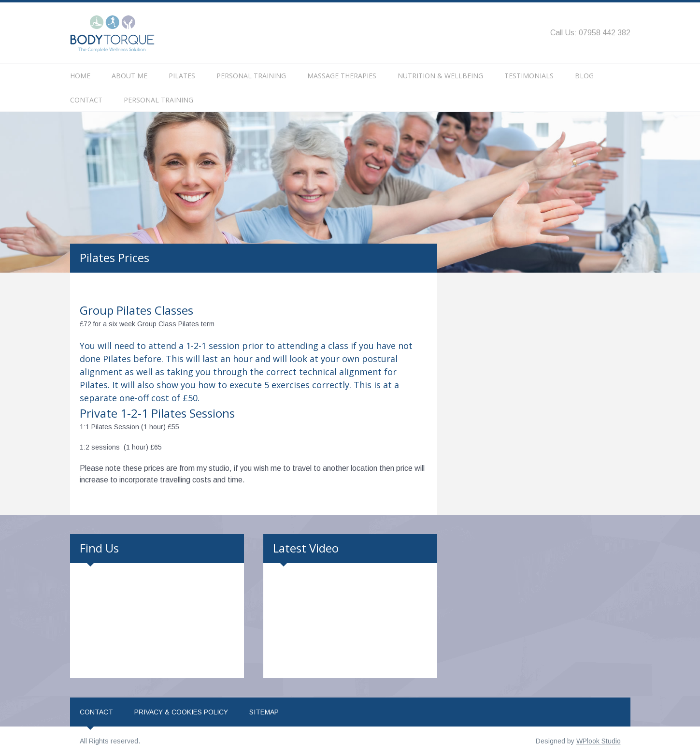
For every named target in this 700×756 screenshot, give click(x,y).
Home (80, 76)
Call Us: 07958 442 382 (590, 33)
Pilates (182, 76)
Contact (86, 100)
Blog (584, 76)
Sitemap (264, 712)
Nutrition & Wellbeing (440, 76)
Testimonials (529, 76)
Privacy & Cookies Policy (181, 712)
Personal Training (251, 76)
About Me (129, 76)
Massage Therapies (342, 76)
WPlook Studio (599, 741)
